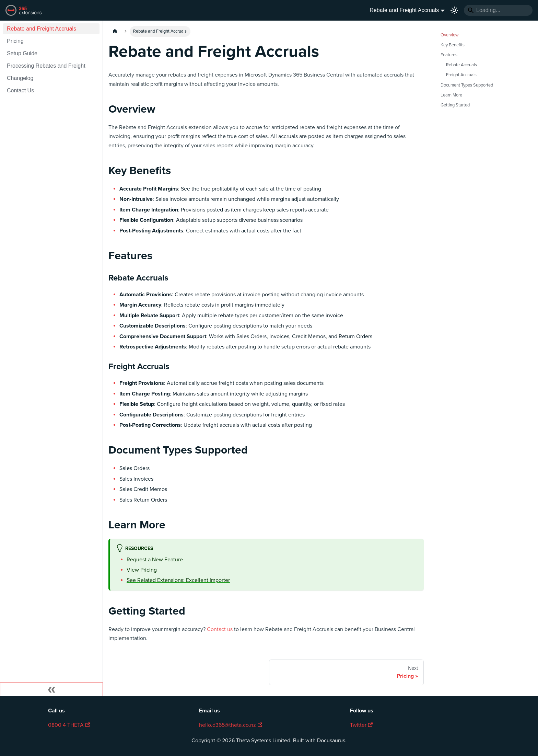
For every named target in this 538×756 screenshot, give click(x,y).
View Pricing (142, 570)
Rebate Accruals (461, 65)
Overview (449, 35)
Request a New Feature (155, 560)
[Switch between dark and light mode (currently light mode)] (454, 10)
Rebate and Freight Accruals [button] (404, 10)
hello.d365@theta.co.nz (231, 725)
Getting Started (455, 105)
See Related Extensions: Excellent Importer (178, 580)
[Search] (498, 10)
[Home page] (115, 31)
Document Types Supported (467, 85)
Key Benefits (453, 45)
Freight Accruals (461, 75)
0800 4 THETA (69, 725)
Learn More (451, 95)
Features (449, 55)
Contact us (220, 629)
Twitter (361, 725)
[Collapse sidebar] (51, 689)
